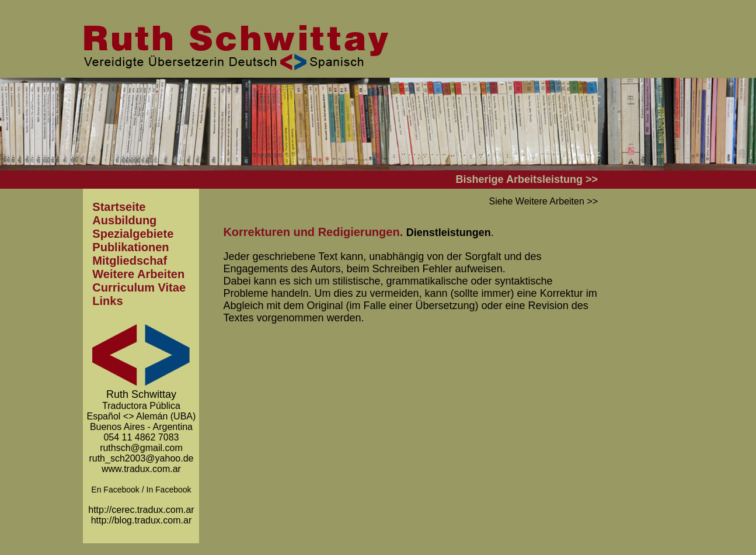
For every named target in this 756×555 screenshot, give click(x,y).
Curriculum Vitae (139, 287)
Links (107, 301)
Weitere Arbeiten (138, 274)
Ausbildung (124, 220)
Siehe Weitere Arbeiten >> (544, 201)
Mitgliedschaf (130, 261)
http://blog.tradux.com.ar (142, 520)
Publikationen (130, 247)
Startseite (119, 207)
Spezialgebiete (133, 234)
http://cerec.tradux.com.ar (141, 510)
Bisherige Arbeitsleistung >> (527, 179)
